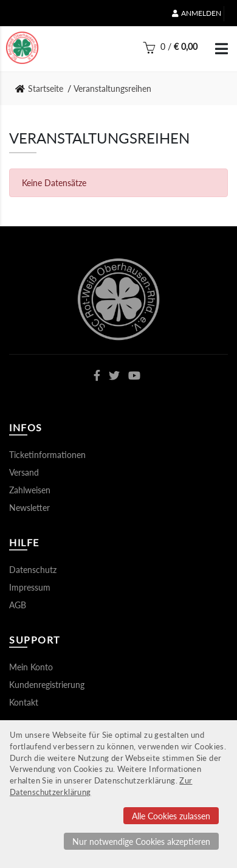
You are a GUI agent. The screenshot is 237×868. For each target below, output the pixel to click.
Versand (24, 472)
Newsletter (29, 508)
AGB (18, 605)
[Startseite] (22, 48)
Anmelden (197, 13)
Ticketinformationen (47, 455)
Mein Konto (31, 667)
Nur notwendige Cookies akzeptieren (141, 842)
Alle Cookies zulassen (171, 816)
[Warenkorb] (170, 50)
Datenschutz (33, 570)
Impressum (30, 587)
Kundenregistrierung (47, 685)
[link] (43, 89)
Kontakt (24, 702)
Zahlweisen (30, 490)
